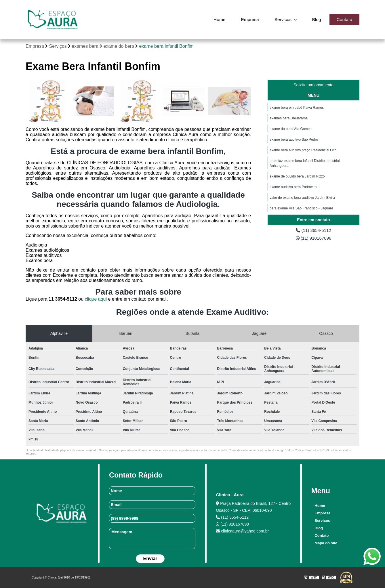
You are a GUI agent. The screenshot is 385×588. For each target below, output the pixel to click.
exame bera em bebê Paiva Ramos (297, 108)
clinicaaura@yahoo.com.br (242, 531)
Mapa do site (326, 543)
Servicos (283, 19)
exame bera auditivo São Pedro (294, 141)
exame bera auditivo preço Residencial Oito (303, 152)
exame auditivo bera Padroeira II (295, 190)
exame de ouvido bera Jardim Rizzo (297, 179)
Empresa (248, 19)
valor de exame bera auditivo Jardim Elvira (302, 201)
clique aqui (96, 299)
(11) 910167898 (313, 239)
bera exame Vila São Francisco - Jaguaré (301, 211)
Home (217, 19)
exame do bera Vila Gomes (290, 130)
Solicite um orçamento (313, 85)
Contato (344, 19)
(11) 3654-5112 (314, 231)
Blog (316, 19)
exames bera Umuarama (289, 119)
